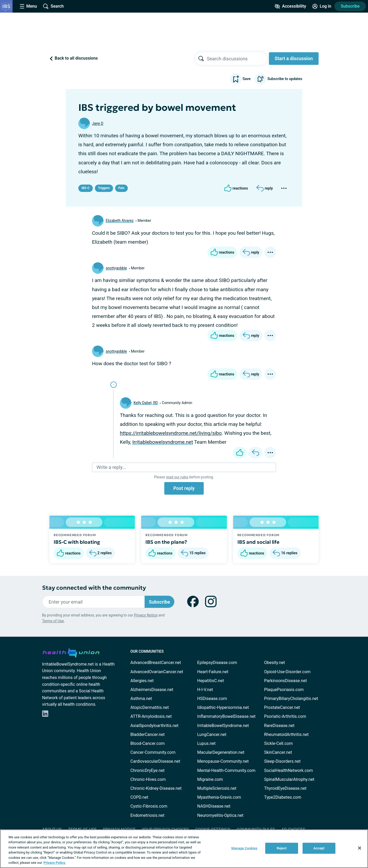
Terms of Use (53, 621)
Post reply (184, 488)
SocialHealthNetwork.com (289, 770)
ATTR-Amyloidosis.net (151, 716)
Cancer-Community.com (153, 752)
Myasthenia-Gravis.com (219, 797)
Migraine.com (210, 779)
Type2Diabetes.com (283, 797)
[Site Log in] (322, 6)
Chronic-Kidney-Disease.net (156, 788)
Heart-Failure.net (213, 672)
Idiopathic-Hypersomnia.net (223, 707)
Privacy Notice (146, 615)
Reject (282, 848)
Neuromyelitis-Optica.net (220, 815)
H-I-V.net (205, 690)
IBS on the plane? (166, 542)
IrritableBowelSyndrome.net (223, 726)
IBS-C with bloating (77, 542)
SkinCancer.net (278, 752)
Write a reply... (111, 467)
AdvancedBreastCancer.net (156, 663)
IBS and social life (258, 542)
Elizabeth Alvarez (120, 221)
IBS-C (86, 188)
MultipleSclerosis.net (217, 788)
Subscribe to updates (278, 79)
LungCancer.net (212, 734)
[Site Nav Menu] (28, 6)
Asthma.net (141, 699)
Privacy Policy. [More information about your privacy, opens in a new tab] (55, 863)
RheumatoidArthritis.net (287, 734)
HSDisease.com (212, 699)
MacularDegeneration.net (221, 752)
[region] (184, 849)
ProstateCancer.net (282, 707)
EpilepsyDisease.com (217, 663)
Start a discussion (294, 58)
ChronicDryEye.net (147, 770)
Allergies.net (142, 681)
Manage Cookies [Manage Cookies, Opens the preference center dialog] (244, 848)
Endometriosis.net (147, 815)
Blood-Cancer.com (148, 743)
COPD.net (139, 797)
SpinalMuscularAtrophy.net (289, 779)
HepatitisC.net (210, 681)
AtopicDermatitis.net (150, 707)
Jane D (98, 123)
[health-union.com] (71, 652)
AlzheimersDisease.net (152, 690)
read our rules (177, 477)
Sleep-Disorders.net (282, 761)
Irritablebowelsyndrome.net (163, 442)
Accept (319, 848)
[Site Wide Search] (53, 6)
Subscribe (350, 6)
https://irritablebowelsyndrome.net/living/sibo (171, 433)
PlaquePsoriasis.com (284, 690)
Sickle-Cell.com (278, 743)
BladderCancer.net (148, 734)
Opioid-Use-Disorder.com (287, 672)
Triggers (104, 188)
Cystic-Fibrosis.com (149, 806)
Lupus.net (206, 743)
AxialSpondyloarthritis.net (154, 726)
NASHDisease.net (214, 806)
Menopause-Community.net (223, 761)
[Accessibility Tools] (290, 6)
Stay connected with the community (94, 588)
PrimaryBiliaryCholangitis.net (291, 699)
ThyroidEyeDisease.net (285, 788)
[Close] (360, 848)
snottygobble (116, 268)
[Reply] (265, 188)
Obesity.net (275, 663)
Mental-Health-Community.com (226, 770)
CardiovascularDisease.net (155, 761)
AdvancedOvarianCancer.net (157, 672)
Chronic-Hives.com (148, 779)
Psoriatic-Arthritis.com (285, 716)
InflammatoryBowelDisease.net (226, 716)
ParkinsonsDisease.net (286, 681)
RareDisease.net (279, 726)
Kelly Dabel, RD (146, 403)
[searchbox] (237, 59)
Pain (121, 188)
